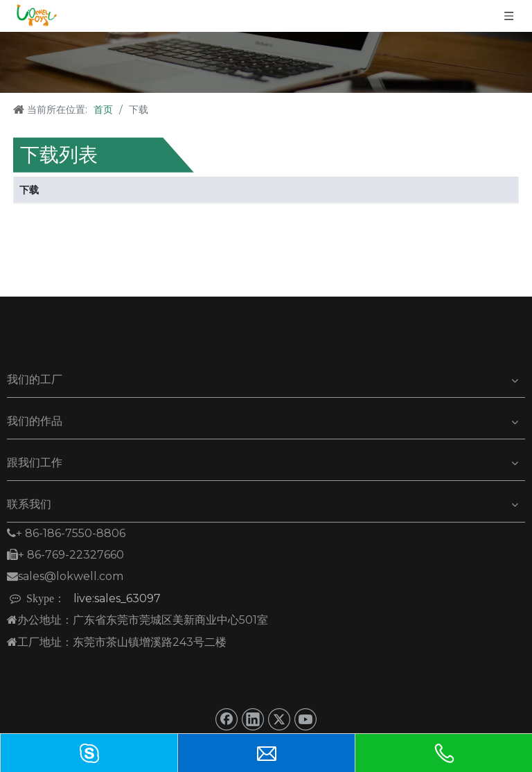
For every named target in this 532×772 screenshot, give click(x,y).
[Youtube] (305, 719)
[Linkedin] (253, 719)
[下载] (266, 62)
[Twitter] (279, 719)
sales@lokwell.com (65, 576)
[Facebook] (227, 719)
